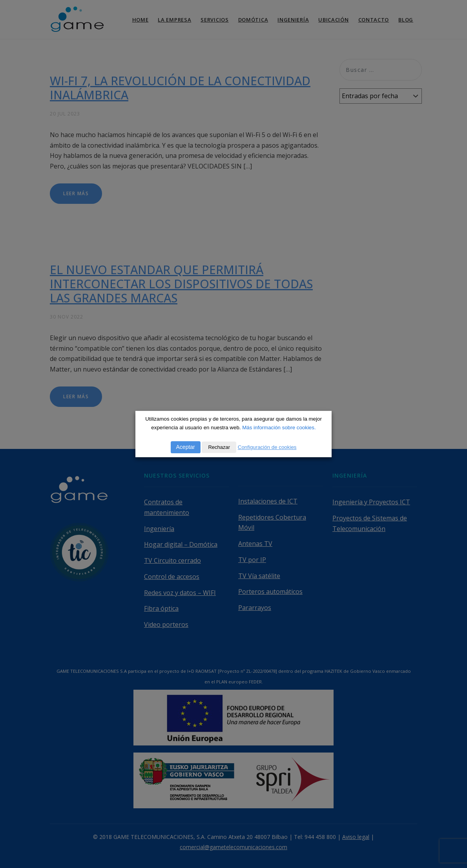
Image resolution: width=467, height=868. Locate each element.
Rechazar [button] (219, 447)
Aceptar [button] (186, 447)
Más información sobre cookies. (279, 428)
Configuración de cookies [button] (267, 447)
